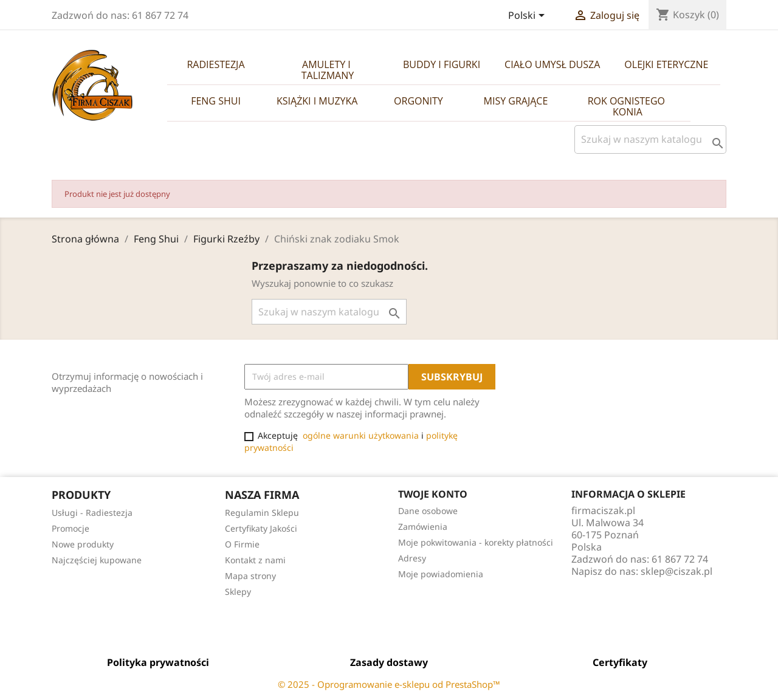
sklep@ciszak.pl (676, 571)
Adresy (412, 558)
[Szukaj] (650, 139)
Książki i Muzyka (317, 101)
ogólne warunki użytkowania (361, 435)
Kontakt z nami (255, 560)
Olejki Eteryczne (666, 64)
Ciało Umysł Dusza (552, 64)
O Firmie (242, 544)
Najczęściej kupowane (97, 560)
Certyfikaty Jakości (261, 528)
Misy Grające (516, 101)
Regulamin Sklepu (262, 513)
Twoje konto (433, 494)
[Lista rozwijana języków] (528, 16)
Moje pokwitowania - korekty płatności (476, 542)
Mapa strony (250, 576)
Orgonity (418, 101)
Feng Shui (216, 101)
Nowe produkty (83, 544)
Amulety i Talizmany (328, 70)
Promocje (71, 528)
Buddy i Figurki (442, 64)
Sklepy (238, 592)
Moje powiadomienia (441, 574)
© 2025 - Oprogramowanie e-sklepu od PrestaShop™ (389, 684)
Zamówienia (423, 527)
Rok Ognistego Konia (628, 106)
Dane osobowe (428, 511)
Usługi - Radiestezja (92, 513)
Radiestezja (215, 64)
